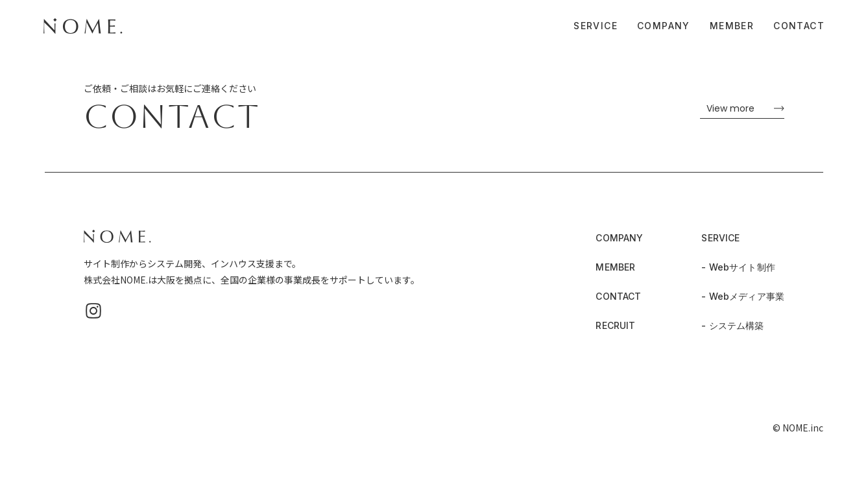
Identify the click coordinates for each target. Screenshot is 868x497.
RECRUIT (615, 325)
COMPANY (664, 25)
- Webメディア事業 (743, 296)
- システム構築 (732, 325)
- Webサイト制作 (738, 267)
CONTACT (799, 25)
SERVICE (596, 25)
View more (730, 108)
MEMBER (732, 25)
